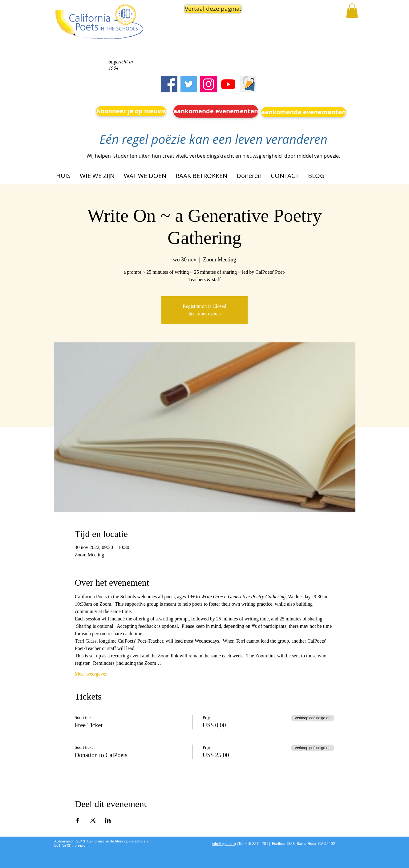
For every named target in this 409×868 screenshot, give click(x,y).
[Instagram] (209, 84)
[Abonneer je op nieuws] (131, 111)
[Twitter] (189, 84)
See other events (205, 314)
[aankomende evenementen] (216, 111)
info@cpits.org (224, 844)
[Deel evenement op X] (93, 820)
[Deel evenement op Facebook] (78, 820)
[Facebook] (169, 84)
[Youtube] (228, 84)
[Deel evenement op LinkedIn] (108, 820)
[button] (211, 9)
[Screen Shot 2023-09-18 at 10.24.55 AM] (248, 84)
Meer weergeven (91, 674)
